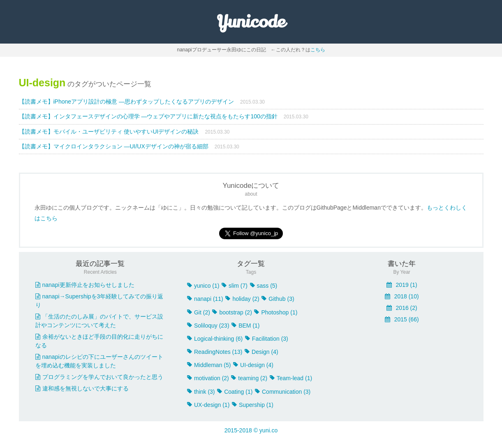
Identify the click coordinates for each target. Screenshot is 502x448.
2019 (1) (402, 285)
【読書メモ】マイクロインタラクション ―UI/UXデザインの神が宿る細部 (114, 146)
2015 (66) (402, 319)
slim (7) (235, 286)
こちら (318, 50)
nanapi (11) (205, 299)
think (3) (201, 392)
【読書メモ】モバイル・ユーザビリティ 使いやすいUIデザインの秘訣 (109, 132)
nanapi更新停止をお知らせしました (85, 285)
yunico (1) (203, 286)
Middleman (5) (209, 365)
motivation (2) (208, 378)
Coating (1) (235, 392)
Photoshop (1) (276, 312)
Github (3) (278, 299)
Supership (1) (253, 405)
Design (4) (261, 352)
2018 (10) (402, 296)
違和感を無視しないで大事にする (82, 388)
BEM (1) (245, 326)
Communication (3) (283, 392)
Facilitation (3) (267, 339)
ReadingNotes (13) (215, 352)
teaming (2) (249, 378)
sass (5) (264, 286)
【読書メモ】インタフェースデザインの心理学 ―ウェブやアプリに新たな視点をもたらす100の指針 (148, 116)
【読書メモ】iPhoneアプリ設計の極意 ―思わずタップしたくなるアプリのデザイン (126, 102)
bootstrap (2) (232, 312)
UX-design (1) (208, 405)
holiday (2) (242, 299)
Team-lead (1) (291, 378)
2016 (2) (402, 308)
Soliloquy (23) (208, 326)
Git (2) (199, 312)
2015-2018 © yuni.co (251, 430)
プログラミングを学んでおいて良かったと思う (99, 377)
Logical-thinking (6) (215, 339)
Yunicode (251, 22)
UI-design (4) (253, 365)
